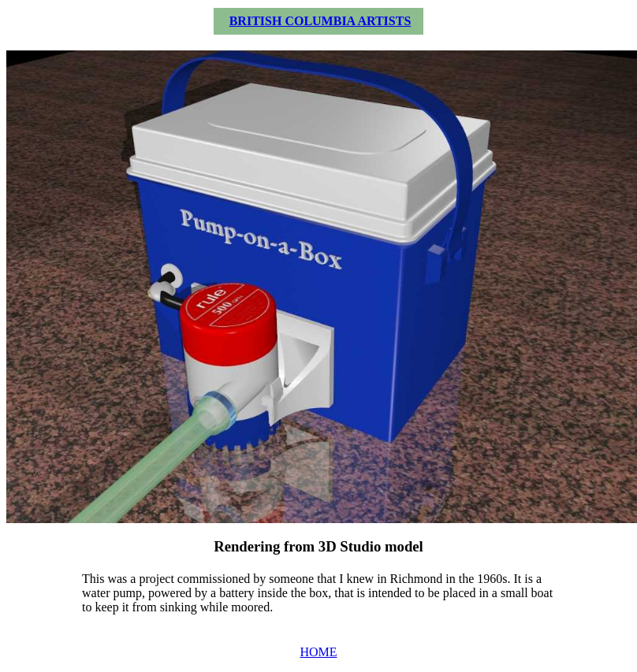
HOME (318, 652)
